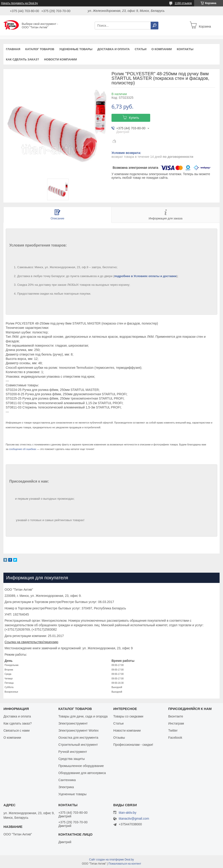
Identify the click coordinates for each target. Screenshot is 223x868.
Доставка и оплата (114, 49)
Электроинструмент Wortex (78, 730)
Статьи (141, 49)
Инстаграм (176, 723)
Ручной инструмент (73, 752)
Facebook (175, 738)
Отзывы (119, 738)
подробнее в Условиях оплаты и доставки (145, 276)
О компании (161, 49)
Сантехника (67, 780)
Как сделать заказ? (23, 59)
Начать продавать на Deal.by (19, 3)
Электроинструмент (73, 723)
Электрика (66, 787)
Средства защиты (71, 759)
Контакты (185, 49)
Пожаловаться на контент (125, 864)
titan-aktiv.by (128, 813)
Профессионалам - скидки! (133, 745)
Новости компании (61, 59)
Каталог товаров (40, 49)
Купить (134, 118)
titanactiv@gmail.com (134, 819)
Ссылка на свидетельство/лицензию (31, 642)
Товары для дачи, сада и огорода (83, 716)
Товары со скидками (128, 716)
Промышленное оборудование (81, 766)
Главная (13, 49)
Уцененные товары (76, 49)
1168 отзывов (183, 3)
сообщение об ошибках (23, 449)
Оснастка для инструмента (78, 738)
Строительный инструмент (78, 745)
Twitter (173, 730)
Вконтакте (176, 716)
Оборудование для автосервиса (82, 773)
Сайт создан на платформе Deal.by (112, 860)
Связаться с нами (16, 730)
